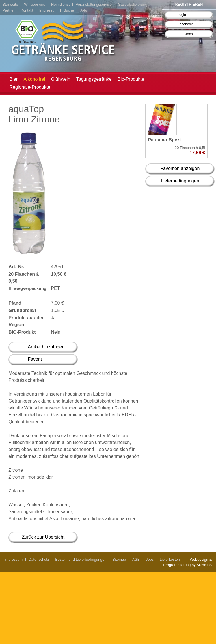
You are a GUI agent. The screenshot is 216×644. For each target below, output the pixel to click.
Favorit (35, 359)
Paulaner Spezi (164, 140)
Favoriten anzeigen (180, 168)
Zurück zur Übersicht (43, 537)
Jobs (189, 34)
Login (182, 15)
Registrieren (189, 4)
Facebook (185, 24)
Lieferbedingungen (180, 181)
